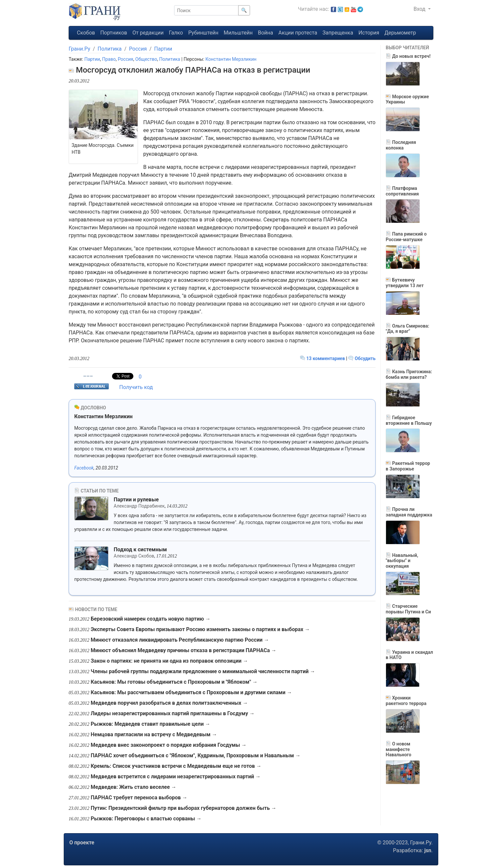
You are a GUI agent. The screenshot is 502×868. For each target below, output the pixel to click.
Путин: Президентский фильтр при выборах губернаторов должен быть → (183, 808)
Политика (110, 49)
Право (109, 59)
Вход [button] (420, 9)
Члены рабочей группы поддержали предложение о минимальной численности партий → (203, 671)
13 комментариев (323, 358)
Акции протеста (298, 33)
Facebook (84, 468)
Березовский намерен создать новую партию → (151, 619)
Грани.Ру (79, 49)
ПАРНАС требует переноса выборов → (139, 798)
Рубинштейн (203, 33)
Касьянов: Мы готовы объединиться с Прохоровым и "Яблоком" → (174, 682)
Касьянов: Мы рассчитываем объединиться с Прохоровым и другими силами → (191, 692)
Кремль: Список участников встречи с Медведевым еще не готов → (176, 766)
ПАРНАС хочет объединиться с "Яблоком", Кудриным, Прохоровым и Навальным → (196, 755)
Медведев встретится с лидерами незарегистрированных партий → (176, 777)
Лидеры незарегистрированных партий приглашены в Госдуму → (173, 713)
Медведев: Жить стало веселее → (134, 787)
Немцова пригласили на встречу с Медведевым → (154, 734)
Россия (138, 49)
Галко (176, 33)
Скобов (86, 33)
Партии (163, 49)
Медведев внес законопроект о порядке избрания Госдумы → (169, 745)
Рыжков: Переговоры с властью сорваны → (146, 819)
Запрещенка (338, 33)
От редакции (148, 33)
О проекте (82, 843)
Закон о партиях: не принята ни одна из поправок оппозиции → (169, 661)
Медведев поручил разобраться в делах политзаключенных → (169, 703)
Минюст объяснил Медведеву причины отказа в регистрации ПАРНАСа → (183, 650)
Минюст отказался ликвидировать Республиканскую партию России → (180, 640)
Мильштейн (238, 33)
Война (265, 33)
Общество (146, 59)
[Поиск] (206, 10)
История (369, 33)
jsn (428, 850)
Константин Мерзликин (231, 59)
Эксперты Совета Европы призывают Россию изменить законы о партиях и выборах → (200, 629)
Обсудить (362, 358)
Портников (114, 33)
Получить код (136, 387)
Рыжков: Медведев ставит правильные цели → (150, 724)
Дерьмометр (400, 33)
